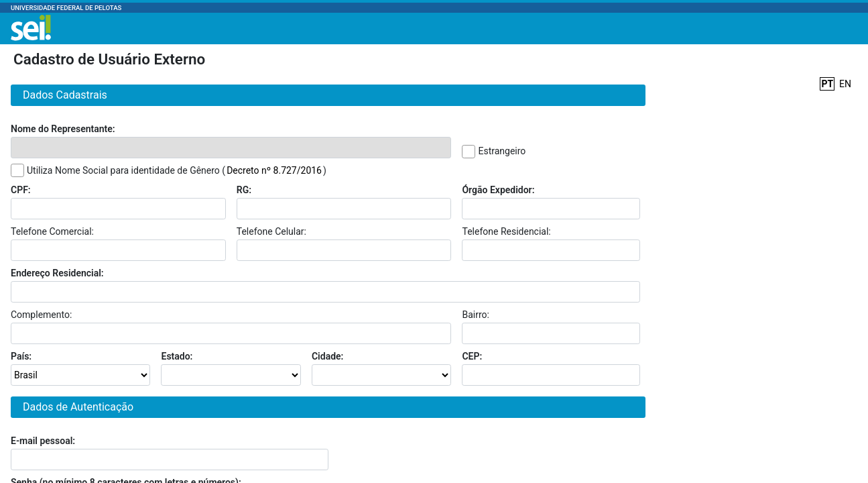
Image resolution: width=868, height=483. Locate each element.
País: (21, 356)
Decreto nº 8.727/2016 (274, 170)
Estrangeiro (502, 151)
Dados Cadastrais (62, 95)
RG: (244, 190)
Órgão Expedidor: (498, 190)
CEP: (472, 356)
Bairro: (475, 315)
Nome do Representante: (63, 129)
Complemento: (41, 315)
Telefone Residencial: (506, 231)
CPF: (21, 190)
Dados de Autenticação (75, 407)
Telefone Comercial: (52, 231)
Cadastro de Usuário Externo (109, 59)
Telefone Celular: (271, 231)
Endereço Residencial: (57, 273)
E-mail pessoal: (43, 441)
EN (845, 84)
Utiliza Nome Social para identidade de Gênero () (177, 170)
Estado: (177, 356)
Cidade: (327, 356)
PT (827, 84)
